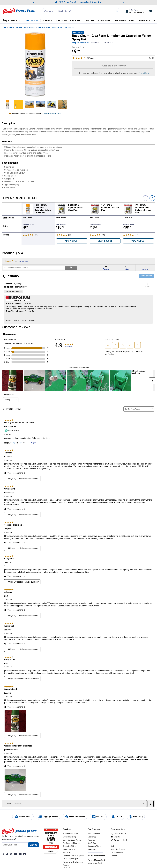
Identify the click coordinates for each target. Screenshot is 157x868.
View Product (72, 241)
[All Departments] (11, 20)
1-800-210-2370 (120, 834)
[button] (148, 285)
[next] (152, 198)
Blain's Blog (92, 843)
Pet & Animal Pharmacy (72, 843)
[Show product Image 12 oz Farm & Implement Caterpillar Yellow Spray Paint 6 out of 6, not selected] (63, 104)
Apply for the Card (95, 863)
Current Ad (47, 20)
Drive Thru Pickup (70, 837)
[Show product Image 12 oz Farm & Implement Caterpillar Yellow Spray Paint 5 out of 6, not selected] (52, 104)
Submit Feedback (120, 840)
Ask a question (147, 276)
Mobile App (92, 837)
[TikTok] (7, 854)
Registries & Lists (147, 20)
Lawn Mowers (120, 20)
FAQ (112, 846)
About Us (91, 840)
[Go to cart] (150, 11)
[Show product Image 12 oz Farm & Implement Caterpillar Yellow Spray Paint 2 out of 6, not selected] (19, 104)
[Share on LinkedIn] (25, 854)
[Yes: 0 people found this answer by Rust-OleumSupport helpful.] (16, 320)
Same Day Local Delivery (72, 840)
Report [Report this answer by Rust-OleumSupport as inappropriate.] (32, 320)
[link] (9, 261)
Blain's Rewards (94, 834)
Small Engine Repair (71, 859)
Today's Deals (61, 20)
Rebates (66, 865)
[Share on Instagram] (3, 854)
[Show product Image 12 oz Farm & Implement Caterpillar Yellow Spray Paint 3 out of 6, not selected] (30, 104)
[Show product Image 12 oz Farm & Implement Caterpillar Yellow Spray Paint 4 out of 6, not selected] (41, 104)
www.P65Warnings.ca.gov (53, 113)
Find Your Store (32, 20)
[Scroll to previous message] (34, 2)
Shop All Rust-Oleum (80, 43)
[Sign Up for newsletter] (33, 845)
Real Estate (92, 849)
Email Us (117, 837)
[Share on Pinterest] (150, 58)
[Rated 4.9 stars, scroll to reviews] (79, 58)
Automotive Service (71, 834)
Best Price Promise (118, 849)
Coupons (114, 856)
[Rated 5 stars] (62, 235)
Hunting (133, 20)
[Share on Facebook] (153, 58)
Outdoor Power (104, 20)
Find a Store (144, 73)
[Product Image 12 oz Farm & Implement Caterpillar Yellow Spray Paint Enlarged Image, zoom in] (35, 65)
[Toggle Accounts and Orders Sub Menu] (135, 11)
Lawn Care (89, 20)
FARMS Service (69, 849)
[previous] (145, 198)
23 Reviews (24, 261)
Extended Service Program (73, 856)
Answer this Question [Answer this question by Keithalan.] (14, 292)
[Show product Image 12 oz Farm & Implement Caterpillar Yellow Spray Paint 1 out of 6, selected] (7, 104)
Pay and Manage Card (96, 860)
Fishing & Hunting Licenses (73, 862)
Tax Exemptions (117, 852)
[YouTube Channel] (20, 854)
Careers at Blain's (94, 846)
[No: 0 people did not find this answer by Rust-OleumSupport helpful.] (24, 320)
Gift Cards (67, 852)
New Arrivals (76, 20)
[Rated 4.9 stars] (28, 235)
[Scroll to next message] (123, 2)
